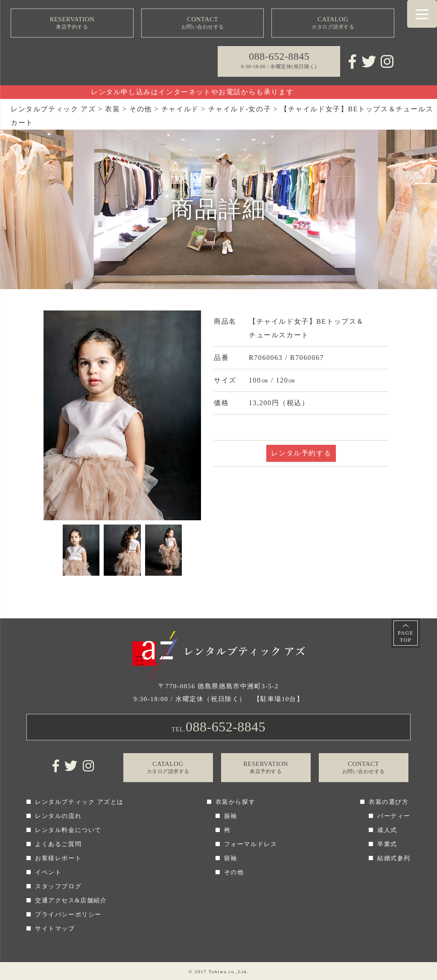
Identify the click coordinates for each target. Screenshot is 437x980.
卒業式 (387, 844)
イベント (48, 872)
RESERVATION (72, 23)
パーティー (394, 816)
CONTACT (203, 23)
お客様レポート (58, 858)
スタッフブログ (58, 886)
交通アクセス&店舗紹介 (71, 900)
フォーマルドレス (251, 844)
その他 (234, 872)
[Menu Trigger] (422, 14)
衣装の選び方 (389, 802)
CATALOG (333, 23)
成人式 (387, 830)
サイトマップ (55, 929)
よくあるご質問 (58, 844)
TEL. (219, 727)
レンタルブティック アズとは (79, 802)
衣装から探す (236, 802)
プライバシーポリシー (68, 915)
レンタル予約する (301, 453)
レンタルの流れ (58, 816)
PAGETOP (406, 636)
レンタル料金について (68, 830)
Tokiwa (218, 971)
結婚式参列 (394, 858)
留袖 (231, 858)
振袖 (231, 816)
